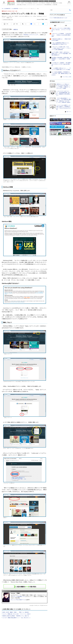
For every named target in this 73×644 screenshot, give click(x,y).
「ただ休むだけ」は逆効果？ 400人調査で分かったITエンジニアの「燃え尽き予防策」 (61, 64)
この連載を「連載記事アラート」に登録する (25, 587)
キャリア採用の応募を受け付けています (59, 18)
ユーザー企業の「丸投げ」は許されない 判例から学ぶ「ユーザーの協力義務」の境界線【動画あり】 (61, 54)
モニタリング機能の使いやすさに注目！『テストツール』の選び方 (17, 614)
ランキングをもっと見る (66, 77)
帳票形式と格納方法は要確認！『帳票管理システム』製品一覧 (16, 616)
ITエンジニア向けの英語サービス (18, 600)
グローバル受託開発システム (19, 597)
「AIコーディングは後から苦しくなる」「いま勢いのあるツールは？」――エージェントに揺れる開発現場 (61, 48)
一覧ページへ (69, 112)
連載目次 (16, 29)
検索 (70, 10)
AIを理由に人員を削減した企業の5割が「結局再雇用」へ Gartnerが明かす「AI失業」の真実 (61, 59)
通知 (17, 24)
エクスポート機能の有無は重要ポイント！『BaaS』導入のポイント (17, 618)
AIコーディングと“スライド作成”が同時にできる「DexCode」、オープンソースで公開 (61, 30)
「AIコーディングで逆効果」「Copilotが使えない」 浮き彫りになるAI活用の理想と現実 (61, 35)
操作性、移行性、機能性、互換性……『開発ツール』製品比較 (16, 612)
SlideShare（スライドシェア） (31, 35)
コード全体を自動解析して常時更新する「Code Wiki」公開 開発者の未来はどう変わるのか (61, 74)
